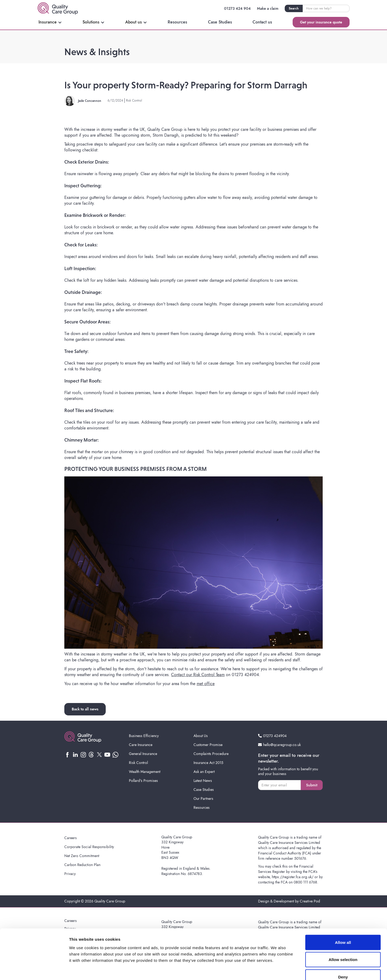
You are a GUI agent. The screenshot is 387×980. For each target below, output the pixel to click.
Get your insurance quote (321, 22)
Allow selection (343, 928)
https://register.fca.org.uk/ (293, 877)
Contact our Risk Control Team (198, 675)
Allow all (343, 911)
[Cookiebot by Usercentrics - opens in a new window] (34, 970)
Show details (277, 970)
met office (206, 684)
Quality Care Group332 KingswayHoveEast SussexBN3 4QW (177, 847)
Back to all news (85, 709)
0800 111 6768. (306, 882)
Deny (343, 945)
